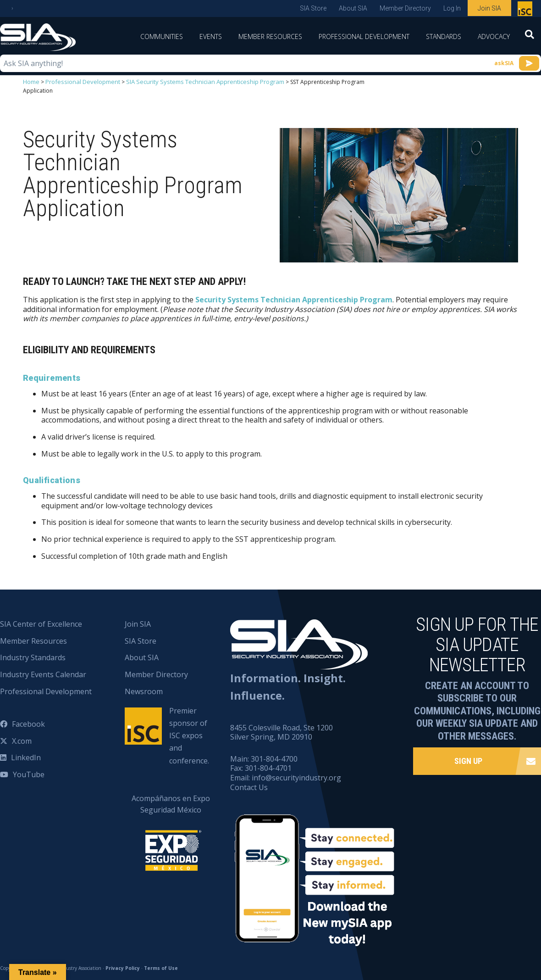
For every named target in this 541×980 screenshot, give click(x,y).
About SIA (353, 8)
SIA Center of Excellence (41, 624)
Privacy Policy (123, 967)
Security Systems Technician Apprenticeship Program (294, 299)
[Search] (530, 37)
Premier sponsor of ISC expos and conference (526, 11)
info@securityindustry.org (296, 777)
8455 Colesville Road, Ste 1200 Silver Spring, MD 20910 (282, 732)
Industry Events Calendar (43, 674)
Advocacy (494, 36)
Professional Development (364, 36)
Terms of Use (161, 967)
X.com (22, 740)
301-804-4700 (274, 758)
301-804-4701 (268, 768)
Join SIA (489, 8)
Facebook (28, 724)
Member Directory (405, 8)
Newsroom (144, 691)
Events (211, 36)
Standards (444, 36)
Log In (452, 8)
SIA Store (313, 8)
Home (31, 81)
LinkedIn (26, 757)
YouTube (29, 774)
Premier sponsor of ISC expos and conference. (189, 735)
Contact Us (249, 787)
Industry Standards (33, 657)
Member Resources (270, 36)
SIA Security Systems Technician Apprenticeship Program (193, 81)
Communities (162, 36)
